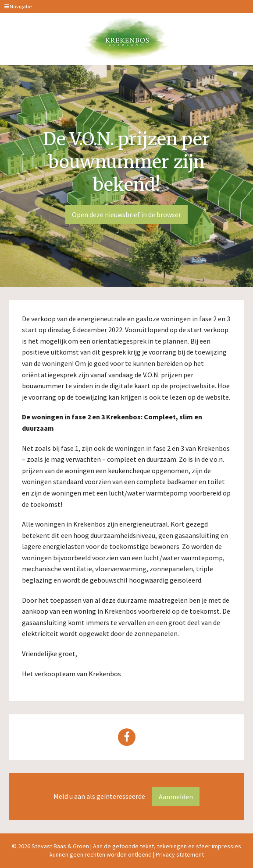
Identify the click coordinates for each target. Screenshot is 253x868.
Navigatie (18, 6)
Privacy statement (180, 854)
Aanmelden (176, 797)
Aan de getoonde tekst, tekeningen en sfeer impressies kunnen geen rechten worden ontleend (146, 850)
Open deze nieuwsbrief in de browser (126, 214)
